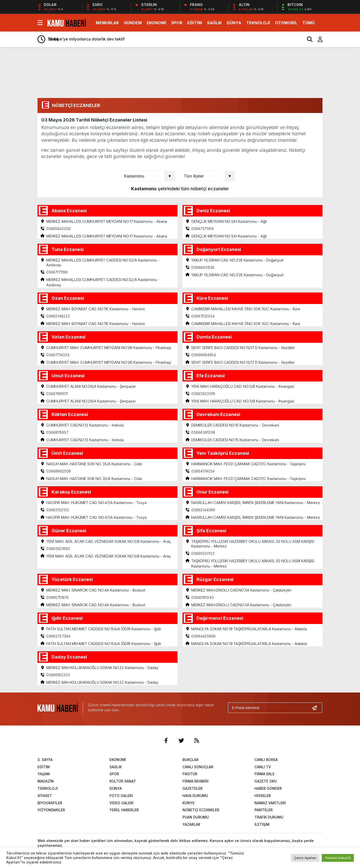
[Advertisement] (343, 129)
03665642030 (58, 229)
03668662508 (58, 471)
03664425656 (203, 636)
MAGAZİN (46, 781)
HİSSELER (263, 796)
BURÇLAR (190, 760)
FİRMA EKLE (264, 774)
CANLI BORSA (266, 760)
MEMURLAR (107, 23)
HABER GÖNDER (268, 788)
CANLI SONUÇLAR (198, 767)
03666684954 (203, 355)
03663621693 (58, 549)
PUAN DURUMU (196, 817)
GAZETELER (192, 788)
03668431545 (203, 267)
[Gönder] (316, 708)
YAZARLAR (191, 824)
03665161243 (202, 597)
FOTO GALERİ (121, 796)
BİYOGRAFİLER (50, 803)
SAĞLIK (214, 23)
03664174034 (203, 471)
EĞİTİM (195, 23)
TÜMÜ (308, 23)
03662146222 (58, 316)
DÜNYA (234, 23)
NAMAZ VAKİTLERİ (270, 803)
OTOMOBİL (286, 23)
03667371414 (202, 229)
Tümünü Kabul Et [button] (338, 858)
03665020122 (203, 553)
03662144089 (203, 510)
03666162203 (58, 675)
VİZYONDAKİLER (51, 810)
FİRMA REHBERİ (195, 781)
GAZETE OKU (266, 781)
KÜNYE (188, 803)
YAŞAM (44, 774)
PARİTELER (264, 810)
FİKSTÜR (190, 774)
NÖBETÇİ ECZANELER (201, 810)
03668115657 (57, 432)
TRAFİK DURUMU (269, 817)
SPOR (177, 23)
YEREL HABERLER (124, 810)
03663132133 (58, 510)
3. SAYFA (45, 760)
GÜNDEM (133, 23)
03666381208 (203, 432)
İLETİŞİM (262, 824)
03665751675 (57, 597)
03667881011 (57, 394)
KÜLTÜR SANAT (123, 781)
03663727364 (58, 636)
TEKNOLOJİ (258, 23)
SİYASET (45, 796)
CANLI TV (263, 767)
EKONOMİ (156, 23)
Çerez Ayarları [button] (305, 858)
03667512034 (203, 316)
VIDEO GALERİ (121, 803)
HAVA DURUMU (195, 796)
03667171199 (57, 272)
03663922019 (203, 394)
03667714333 (58, 355)
